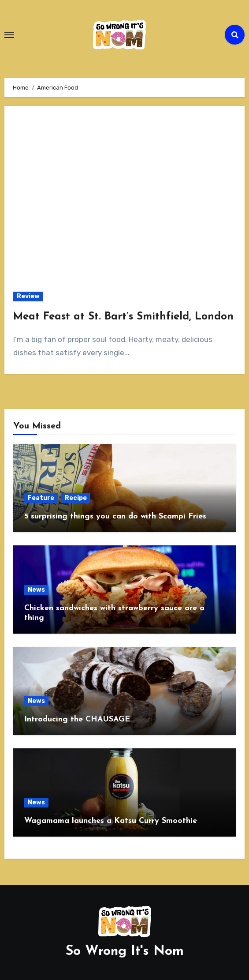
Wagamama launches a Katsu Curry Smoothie (111, 821)
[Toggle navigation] (9, 35)
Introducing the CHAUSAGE (77, 719)
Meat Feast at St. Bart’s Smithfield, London (123, 317)
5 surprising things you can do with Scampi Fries (115, 516)
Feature (41, 498)
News (36, 590)
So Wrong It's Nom (125, 952)
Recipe (76, 498)
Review (28, 296)
